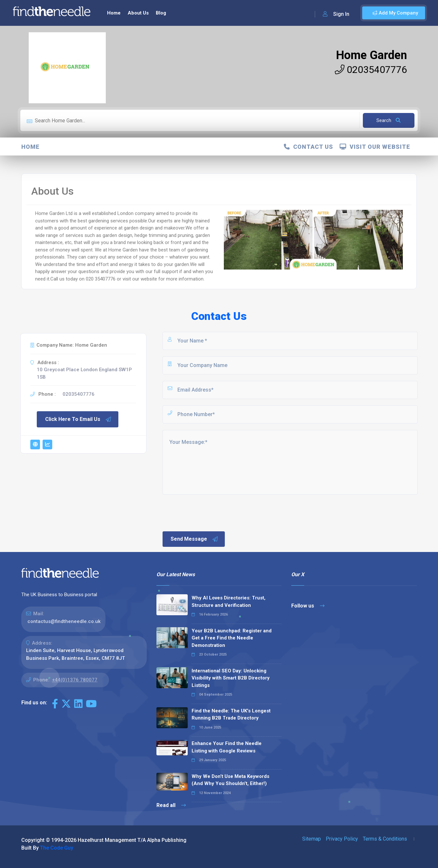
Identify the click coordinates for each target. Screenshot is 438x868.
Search (388, 120)
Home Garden (372, 55)
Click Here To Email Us (78, 419)
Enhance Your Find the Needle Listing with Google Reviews (227, 747)
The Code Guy (57, 848)
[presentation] (211, 512)
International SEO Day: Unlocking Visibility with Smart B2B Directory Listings (231, 678)
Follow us (308, 606)
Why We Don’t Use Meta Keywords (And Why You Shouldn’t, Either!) (230, 780)
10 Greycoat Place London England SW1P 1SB (84, 373)
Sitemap (312, 839)
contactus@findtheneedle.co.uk (64, 621)
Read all (171, 805)
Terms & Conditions (385, 839)
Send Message (194, 539)
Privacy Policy (342, 839)
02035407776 (371, 70)
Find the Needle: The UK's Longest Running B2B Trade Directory (231, 715)
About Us (138, 13)
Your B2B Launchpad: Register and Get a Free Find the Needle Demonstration (232, 638)
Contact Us (309, 147)
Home (114, 13)
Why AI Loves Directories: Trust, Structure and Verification (229, 602)
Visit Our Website (375, 147)
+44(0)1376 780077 (75, 680)
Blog (161, 13)
